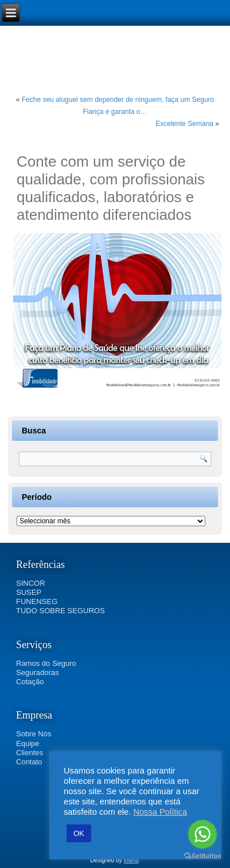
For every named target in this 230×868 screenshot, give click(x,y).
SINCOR (31, 583)
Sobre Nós (34, 734)
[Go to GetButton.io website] (202, 856)
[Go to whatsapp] (202, 834)
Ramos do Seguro (46, 663)
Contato (29, 762)
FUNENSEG (37, 601)
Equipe (28, 743)
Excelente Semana (184, 124)
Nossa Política (160, 812)
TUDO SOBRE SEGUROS (61, 611)
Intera (131, 860)
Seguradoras (37, 672)
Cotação (30, 682)
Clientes (30, 753)
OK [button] (79, 833)
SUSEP (29, 592)
